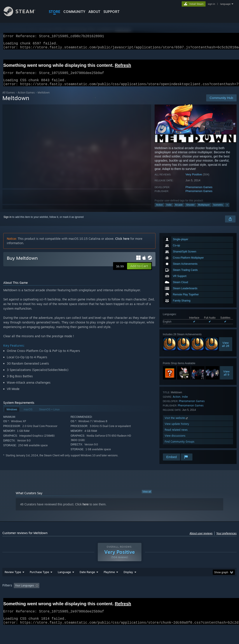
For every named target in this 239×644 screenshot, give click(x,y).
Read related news (176, 435)
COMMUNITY (74, 12)
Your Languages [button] (24, 591)
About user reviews (201, 539)
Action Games (26, 98)
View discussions (175, 441)
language (225, 4)
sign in (211, 4)
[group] (119, 591)
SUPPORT (112, 12)
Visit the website (177, 423)
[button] (139, 271)
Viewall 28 (226, 349)
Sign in (8, 222)
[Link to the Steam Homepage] (23, 15)
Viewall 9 (226, 378)
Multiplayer (204, 210)
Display (128, 577)
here (86, 510)
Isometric (218, 210)
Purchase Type (39, 577)
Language (64, 577)
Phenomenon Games (199, 192)
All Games (9, 98)
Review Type (13, 577)
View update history (177, 429)
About (94, 12)
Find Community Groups (180, 447)
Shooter (190, 210)
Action (160, 210)
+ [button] (227, 210)
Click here (122, 244)
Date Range (87, 577)
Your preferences (226, 539)
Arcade (179, 210)
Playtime (109, 577)
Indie (169, 210)
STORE (55, 12)
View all (147, 497)
